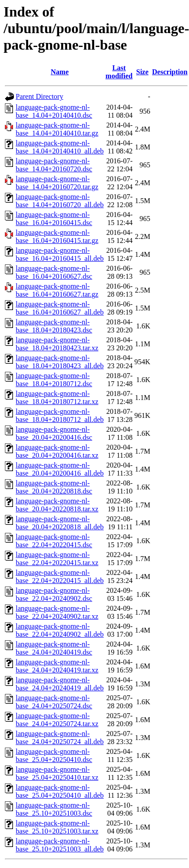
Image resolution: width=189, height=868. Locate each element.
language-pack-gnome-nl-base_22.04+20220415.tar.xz (57, 559)
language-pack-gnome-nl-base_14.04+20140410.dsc (54, 111)
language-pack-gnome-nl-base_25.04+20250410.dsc (54, 755)
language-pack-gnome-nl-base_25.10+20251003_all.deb (60, 845)
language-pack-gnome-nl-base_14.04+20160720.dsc (54, 165)
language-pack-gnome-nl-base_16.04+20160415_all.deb (60, 254)
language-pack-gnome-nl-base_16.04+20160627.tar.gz (57, 290)
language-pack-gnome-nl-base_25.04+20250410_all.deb (60, 791)
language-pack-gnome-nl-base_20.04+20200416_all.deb (60, 469)
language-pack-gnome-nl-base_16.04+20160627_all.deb (60, 308)
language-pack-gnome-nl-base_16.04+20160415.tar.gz (57, 236)
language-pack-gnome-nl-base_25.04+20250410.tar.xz (57, 773)
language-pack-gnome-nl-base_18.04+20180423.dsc (54, 326)
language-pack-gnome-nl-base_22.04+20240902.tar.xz (57, 612)
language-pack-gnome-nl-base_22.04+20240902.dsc (54, 594)
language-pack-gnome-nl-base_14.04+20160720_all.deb (60, 201)
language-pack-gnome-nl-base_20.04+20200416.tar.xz (57, 451)
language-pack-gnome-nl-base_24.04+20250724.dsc (54, 702)
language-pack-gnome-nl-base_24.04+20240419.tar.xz (57, 666)
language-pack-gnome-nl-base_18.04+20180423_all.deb (60, 362)
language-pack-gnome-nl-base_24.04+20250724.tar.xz (57, 720)
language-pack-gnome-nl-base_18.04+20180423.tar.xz (57, 344)
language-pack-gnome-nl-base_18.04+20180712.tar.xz (57, 398)
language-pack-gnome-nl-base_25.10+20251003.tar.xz (57, 827)
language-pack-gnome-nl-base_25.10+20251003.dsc (54, 809)
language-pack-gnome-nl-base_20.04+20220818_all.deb (60, 523)
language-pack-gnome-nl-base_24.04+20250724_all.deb (60, 738)
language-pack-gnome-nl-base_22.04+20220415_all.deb (60, 577)
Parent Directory (39, 96)
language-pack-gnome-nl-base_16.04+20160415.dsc (54, 219)
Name (60, 72)
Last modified (119, 72)
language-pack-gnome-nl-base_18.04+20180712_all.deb (60, 415)
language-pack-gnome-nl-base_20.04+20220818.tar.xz (57, 505)
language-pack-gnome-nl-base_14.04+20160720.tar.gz (57, 183)
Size (142, 72)
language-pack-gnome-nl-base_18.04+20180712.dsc (54, 380)
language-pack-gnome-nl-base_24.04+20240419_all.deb (60, 684)
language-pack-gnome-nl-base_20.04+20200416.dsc (54, 433)
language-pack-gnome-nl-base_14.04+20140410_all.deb (60, 147)
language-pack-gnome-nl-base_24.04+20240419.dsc (54, 648)
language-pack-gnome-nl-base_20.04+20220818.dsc (54, 487)
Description (170, 72)
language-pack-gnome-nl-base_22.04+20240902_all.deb (60, 630)
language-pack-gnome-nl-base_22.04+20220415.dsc (54, 541)
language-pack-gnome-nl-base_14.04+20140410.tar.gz (57, 129)
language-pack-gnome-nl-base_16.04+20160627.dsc (54, 272)
